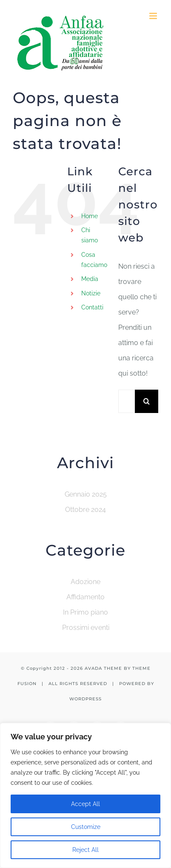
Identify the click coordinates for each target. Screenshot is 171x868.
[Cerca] (147, 401)
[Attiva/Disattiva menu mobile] (154, 16)
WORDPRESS (85, 699)
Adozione (85, 582)
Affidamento (85, 597)
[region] (85, 795)
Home (90, 216)
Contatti (92, 307)
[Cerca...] (127, 401)
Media (90, 279)
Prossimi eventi (86, 628)
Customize (86, 827)
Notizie (91, 293)
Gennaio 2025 (86, 494)
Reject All (85, 850)
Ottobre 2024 (85, 510)
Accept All (85, 804)
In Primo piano (85, 612)
